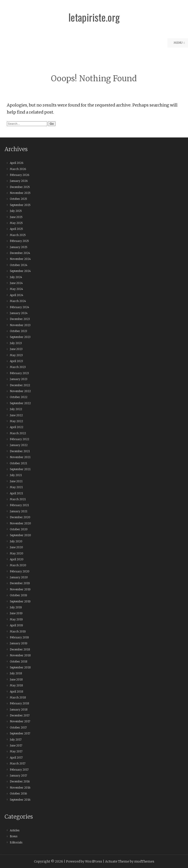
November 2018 (20, 655)
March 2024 (18, 301)
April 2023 (16, 361)
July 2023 (16, 343)
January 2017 (18, 775)
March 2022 (18, 433)
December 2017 (20, 715)
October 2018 (19, 661)
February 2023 (19, 373)
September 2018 (20, 667)
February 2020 (20, 571)
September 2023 (20, 337)
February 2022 (19, 439)
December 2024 (20, 253)
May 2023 (16, 355)
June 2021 (16, 481)
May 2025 (16, 223)
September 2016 (20, 800)
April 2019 (16, 625)
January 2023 (19, 379)
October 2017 (18, 727)
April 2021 (16, 493)
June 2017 (16, 745)
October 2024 (19, 265)
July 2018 (16, 673)
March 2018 (18, 697)
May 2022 (16, 421)
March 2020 (18, 565)
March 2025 (18, 235)
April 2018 (17, 692)
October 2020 (19, 529)
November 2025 (20, 193)
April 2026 (17, 163)
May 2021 (16, 487)
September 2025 (20, 205)
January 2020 (19, 577)
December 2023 (20, 319)
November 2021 (20, 457)
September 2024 (20, 271)
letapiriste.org (94, 17)
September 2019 (20, 601)
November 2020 (20, 523)
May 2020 (17, 553)
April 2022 (17, 427)
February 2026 (19, 175)
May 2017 (16, 751)
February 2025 (19, 241)
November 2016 (20, 788)
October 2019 (18, 595)
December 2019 (20, 583)
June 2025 (16, 217)
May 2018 (16, 685)
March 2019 (18, 631)
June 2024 (16, 283)
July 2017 (16, 740)
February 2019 (19, 637)
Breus (14, 836)
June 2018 (16, 679)
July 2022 (16, 409)
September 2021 (20, 469)
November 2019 (20, 589)
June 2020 (16, 547)
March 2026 (18, 169)
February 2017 (19, 770)
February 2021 (19, 505)
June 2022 (16, 415)
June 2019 (16, 613)
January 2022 (19, 445)
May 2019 (16, 619)
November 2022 (20, 391)
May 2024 (16, 289)
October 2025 (18, 199)
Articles (15, 830)
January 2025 (19, 247)
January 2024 (19, 313)
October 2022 (19, 397)
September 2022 (20, 403)
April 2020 (17, 559)
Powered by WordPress (84, 861)
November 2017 (20, 721)
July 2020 (16, 541)
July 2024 (16, 277)
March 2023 (18, 367)
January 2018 (19, 709)
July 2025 (16, 211)
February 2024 (19, 307)
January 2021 (19, 511)
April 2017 (16, 758)
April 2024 (17, 295)
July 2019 (16, 607)
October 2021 (18, 463)
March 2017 (18, 763)
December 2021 (20, 451)
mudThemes (144, 861)
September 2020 (20, 535)
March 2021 (18, 499)
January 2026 (19, 181)
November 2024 (20, 259)
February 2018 (19, 703)
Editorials (16, 842)
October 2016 (18, 793)
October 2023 (18, 331)
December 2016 (20, 781)
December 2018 (20, 649)
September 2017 (20, 733)
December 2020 (20, 517)
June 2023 (16, 349)
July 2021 (16, 475)
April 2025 (16, 229)
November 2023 (20, 325)
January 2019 (19, 643)
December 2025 (20, 187)
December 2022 (20, 385)
